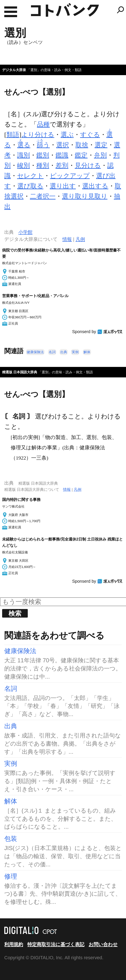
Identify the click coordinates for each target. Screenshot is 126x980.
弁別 (100, 155)
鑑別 (43, 155)
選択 (63, 145)
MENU (11, 12)
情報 (67, 239)
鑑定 (81, 155)
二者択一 (43, 196)
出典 (64, 352)
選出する (95, 186)
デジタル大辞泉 (14, 70)
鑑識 (62, 155)
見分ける (88, 165)
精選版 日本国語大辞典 (20, 372)
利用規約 (14, 944)
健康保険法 (35, 352)
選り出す (63, 186)
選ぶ (67, 135)
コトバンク (65, 10)
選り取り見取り (85, 196)
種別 (43, 165)
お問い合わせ (103, 944)
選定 (101, 145)
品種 (43, 124)
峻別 (23, 165)
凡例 (80, 239)
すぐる (90, 135)
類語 (13, 135)
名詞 (52, 352)
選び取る (30, 186)
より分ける (38, 135)
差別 (62, 165)
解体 (87, 352)
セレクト (30, 176)
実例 (75, 352)
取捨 (82, 145)
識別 (23, 155)
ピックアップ (70, 176)
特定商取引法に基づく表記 (56, 944)
